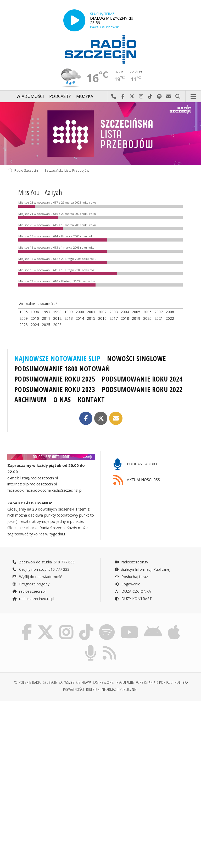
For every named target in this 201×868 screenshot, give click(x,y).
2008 (170, 312)
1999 (69, 312)
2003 (114, 312)
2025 (46, 325)
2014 (80, 318)
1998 (57, 312)
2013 (69, 318)
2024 (35, 325)
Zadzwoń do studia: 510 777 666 (43, 562)
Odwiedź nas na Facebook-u (123, 97)
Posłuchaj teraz (131, 577)
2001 (91, 312)
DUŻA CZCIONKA (133, 591)
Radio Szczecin (23, 170)
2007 (159, 312)
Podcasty (60, 96)
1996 (35, 312)
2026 (57, 325)
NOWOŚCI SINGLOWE (136, 359)
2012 (57, 318)
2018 (125, 318)
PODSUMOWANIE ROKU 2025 (55, 379)
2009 (24, 318)
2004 (125, 312)
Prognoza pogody (31, 584)
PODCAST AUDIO (135, 464)
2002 (102, 312)
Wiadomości (30, 96)
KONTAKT (91, 400)
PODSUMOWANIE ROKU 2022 (142, 389)
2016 (102, 318)
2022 (170, 318)
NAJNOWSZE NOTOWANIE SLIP (57, 359)
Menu (193, 97)
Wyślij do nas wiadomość (169, 97)
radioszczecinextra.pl (33, 599)
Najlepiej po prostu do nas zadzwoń (114, 97)
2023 (24, 325)
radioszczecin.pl (29, 591)
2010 (35, 318)
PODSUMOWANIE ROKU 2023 (55, 389)
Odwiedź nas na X (132, 97)
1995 (24, 312)
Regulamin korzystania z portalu (145, 682)
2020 (147, 318)
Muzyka (85, 96)
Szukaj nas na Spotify (160, 97)
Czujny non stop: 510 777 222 (41, 569)
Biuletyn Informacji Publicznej (143, 569)
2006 (147, 312)
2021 (159, 318)
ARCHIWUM (30, 400)
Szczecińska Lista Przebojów (67, 170)
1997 (46, 312)
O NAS (62, 400)
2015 (91, 318)
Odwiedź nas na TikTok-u (150, 97)
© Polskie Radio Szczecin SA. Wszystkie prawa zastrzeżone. (64, 682)
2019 (136, 318)
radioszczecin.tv (131, 562)
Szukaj (178, 97)
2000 (80, 312)
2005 (136, 312)
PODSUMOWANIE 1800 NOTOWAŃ (62, 369)
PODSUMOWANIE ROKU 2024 (142, 379)
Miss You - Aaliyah (40, 192)
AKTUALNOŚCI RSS (137, 480)
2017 (114, 318)
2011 (46, 318)
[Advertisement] (54, 745)
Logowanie (127, 584)
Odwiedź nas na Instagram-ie (141, 97)
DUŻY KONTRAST (133, 599)
